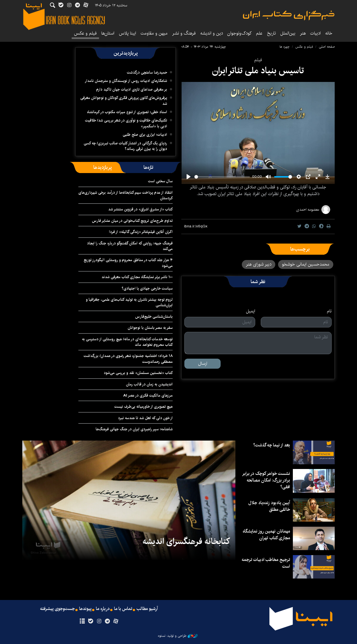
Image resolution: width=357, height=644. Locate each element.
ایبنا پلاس (127, 33)
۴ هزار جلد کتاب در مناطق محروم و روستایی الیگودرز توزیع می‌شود (128, 263)
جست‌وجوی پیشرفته (57, 609)
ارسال (203, 364)
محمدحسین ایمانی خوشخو (306, 264)
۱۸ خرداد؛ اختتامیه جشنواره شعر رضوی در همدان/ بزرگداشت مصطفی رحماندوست (128, 359)
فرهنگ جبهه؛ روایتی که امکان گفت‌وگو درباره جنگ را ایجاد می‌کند (130, 246)
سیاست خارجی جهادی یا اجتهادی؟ (147, 288)
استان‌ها (108, 33)
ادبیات (315, 33)
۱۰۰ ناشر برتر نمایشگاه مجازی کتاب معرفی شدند (137, 277)
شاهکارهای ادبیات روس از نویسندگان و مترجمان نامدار (126, 81)
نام (329, 311)
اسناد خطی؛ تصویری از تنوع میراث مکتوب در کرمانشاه (127, 112)
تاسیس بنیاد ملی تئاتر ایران (258, 71)
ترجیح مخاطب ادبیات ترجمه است (266, 563)
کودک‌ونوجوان (239, 33)
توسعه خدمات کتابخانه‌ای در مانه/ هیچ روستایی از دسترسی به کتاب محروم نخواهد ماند (127, 342)
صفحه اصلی (327, 47)
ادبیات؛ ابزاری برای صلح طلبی (145, 135)
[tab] (149, 167)
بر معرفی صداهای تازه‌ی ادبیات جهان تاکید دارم (132, 89)
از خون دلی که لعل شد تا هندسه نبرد (145, 418)
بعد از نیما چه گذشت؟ (272, 445)
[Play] (189, 177)
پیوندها (85, 609)
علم (259, 33)
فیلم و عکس (85, 33)
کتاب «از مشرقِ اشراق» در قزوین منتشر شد (140, 209)
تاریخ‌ (271, 33)
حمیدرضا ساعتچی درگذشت (147, 72)
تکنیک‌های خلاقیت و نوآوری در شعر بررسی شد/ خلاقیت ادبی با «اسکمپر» (126, 123)
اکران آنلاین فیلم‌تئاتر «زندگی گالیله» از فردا (141, 232)
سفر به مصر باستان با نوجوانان (150, 328)
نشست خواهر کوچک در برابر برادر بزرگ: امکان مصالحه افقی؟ (266, 480)
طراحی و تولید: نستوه (178, 636)
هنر (303, 33)
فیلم (258, 60)
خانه (329, 33)
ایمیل (251, 311)
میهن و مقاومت (154, 33)
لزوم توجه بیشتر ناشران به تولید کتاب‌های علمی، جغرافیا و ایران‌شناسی (129, 302)
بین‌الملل (288, 33)
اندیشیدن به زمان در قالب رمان (149, 384)
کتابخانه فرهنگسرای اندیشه (186, 541)
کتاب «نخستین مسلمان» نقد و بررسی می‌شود (138, 373)
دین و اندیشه (212, 33)
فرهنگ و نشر (184, 33)
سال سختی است (160, 181)
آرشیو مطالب (147, 609)
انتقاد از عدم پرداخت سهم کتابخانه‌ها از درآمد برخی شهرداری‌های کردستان (126, 195)
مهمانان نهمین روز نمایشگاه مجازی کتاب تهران (266, 535)
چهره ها (284, 47)
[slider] (222, 177)
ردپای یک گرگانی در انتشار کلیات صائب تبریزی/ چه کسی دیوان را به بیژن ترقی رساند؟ (125, 146)
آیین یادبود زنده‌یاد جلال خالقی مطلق (269, 506)
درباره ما (103, 609)
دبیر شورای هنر (259, 264)
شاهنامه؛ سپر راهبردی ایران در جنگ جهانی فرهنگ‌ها (134, 429)
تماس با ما (123, 609)
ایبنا (289, 15)
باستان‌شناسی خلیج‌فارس (154, 317)
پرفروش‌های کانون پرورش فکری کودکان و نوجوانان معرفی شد (124, 101)
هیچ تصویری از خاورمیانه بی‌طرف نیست (143, 407)
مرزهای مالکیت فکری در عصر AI (148, 395)
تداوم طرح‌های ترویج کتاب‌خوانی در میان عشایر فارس (132, 221)
